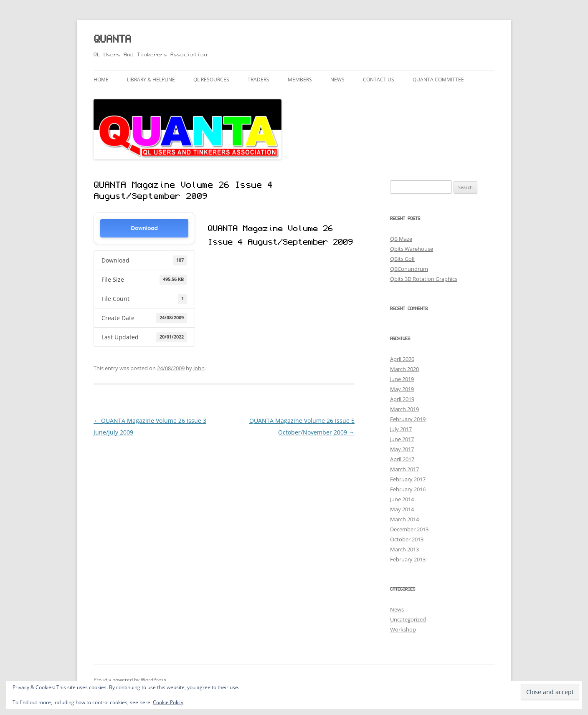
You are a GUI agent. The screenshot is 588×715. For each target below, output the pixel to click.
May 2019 (402, 389)
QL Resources (211, 80)
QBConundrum (409, 269)
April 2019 (402, 399)
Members (300, 80)
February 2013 (408, 559)
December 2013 (409, 529)
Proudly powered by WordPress (130, 680)
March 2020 (404, 369)
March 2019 (404, 409)
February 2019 (408, 419)
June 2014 (402, 499)
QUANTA (112, 40)
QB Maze (401, 239)
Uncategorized (408, 619)
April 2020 (402, 359)
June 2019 (402, 379)
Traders (259, 80)
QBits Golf (402, 259)
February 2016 (408, 489)
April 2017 (402, 459)
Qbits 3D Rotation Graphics (424, 279)
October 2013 (407, 539)
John (199, 368)
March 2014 (404, 519)
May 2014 (402, 509)
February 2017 (408, 479)
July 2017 (401, 429)
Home (101, 80)
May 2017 (402, 449)
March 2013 (404, 549)
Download (144, 228)
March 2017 (404, 469)
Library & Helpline (151, 80)
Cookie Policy (168, 702)
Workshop (403, 629)
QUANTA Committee (438, 80)
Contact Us (379, 80)
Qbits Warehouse (412, 249)
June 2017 (402, 439)
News (337, 80)
